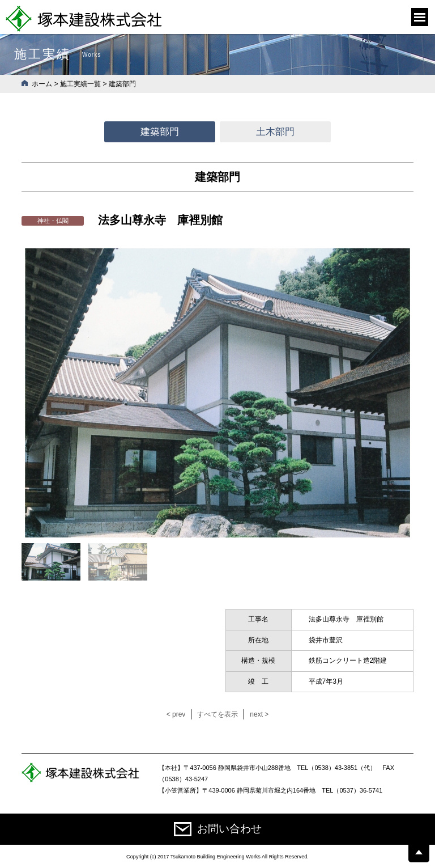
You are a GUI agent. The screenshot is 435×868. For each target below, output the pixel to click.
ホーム (42, 84)
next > (259, 714)
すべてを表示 (217, 714)
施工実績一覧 (80, 84)
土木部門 (275, 132)
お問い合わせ (218, 829)
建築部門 (160, 132)
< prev (176, 714)
